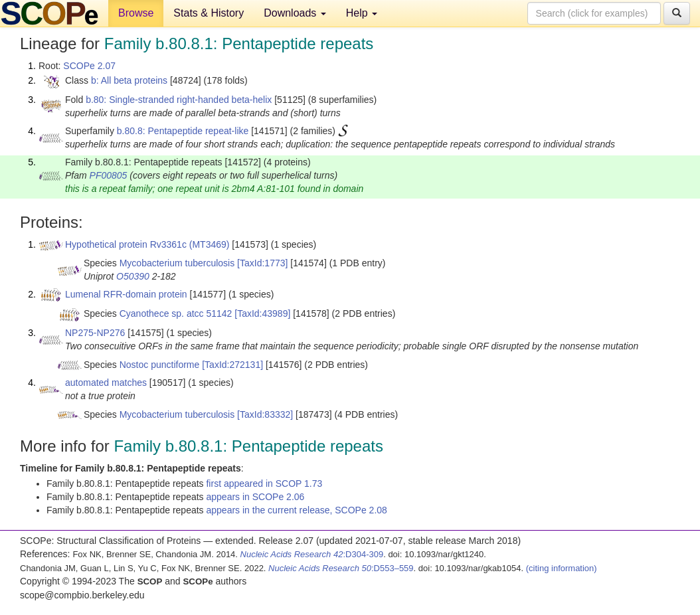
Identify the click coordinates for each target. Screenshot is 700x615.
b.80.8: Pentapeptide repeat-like (183, 131)
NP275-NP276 (95, 333)
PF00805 (109, 175)
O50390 (133, 276)
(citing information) (562, 568)
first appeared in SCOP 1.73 (264, 483)
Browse (136, 13)
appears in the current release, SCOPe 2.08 (296, 510)
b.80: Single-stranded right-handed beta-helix (179, 100)
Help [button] (362, 13)
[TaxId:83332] (265, 414)
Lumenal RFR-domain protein (126, 294)
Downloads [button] (295, 13)
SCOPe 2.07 (89, 66)
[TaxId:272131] (232, 365)
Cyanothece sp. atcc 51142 (176, 313)
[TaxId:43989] (262, 313)
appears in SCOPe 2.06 (255, 497)
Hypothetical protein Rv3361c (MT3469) (147, 244)
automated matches (106, 383)
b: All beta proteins (129, 80)
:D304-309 (312, 554)
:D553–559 (341, 568)
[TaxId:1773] (262, 263)
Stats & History (209, 13)
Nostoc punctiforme (160, 365)
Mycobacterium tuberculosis (177, 263)
